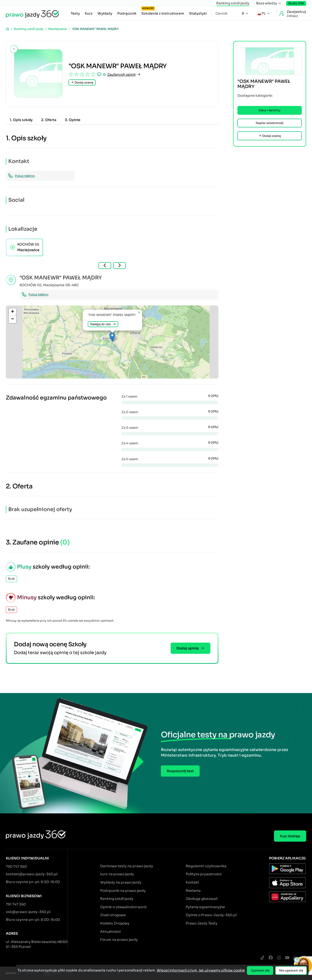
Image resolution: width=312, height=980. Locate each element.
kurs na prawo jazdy (117, 874)
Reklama (193, 891)
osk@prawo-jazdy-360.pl (28, 912)
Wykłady (105, 13)
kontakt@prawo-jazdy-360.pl (32, 874)
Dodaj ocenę (82, 82)
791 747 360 (16, 904)
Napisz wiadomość (270, 123)
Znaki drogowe (113, 915)
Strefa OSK (296, 3)
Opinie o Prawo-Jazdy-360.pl (211, 915)
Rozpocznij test (180, 771)
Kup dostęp (290, 836)
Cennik (222, 13)
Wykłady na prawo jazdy (121, 882)
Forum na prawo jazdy (119, 940)
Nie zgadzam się (291, 970)
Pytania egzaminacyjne (205, 907)
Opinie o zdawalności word (123, 907)
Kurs (89, 13)
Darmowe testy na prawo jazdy (127, 866)
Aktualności (110, 932)
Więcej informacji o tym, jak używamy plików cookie (201, 970)
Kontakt (192, 882)
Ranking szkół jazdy (233, 3)
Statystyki (198, 13)
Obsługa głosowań (202, 899)
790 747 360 (16, 866)
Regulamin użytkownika (206, 866)
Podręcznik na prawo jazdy (123, 891)
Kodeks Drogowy (115, 923)
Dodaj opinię (190, 648)
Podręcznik (127, 13)
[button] (112, 337)
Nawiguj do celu (103, 324)
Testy (75, 13)
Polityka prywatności (204, 874)
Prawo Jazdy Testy (202, 923)
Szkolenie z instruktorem (163, 12)
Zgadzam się (260, 970)
